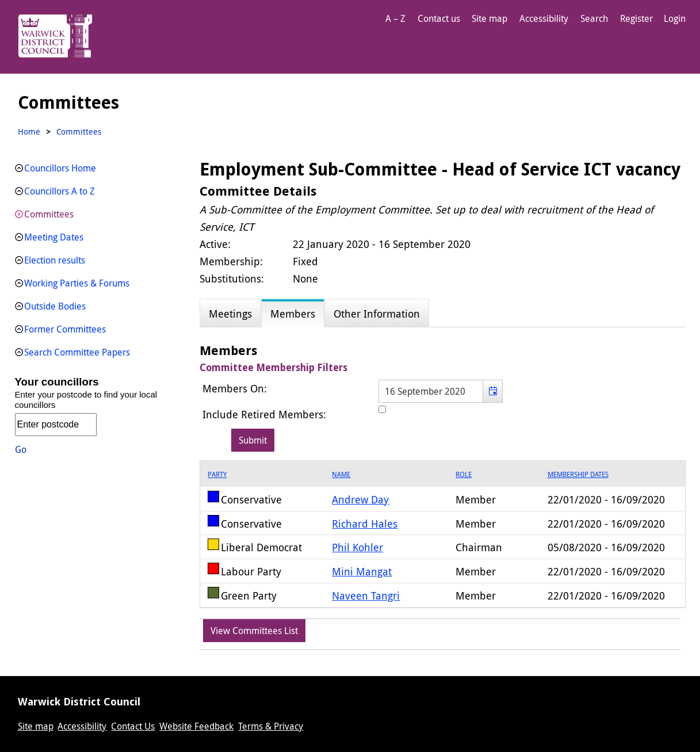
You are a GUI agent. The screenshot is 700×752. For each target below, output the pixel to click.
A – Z (395, 18)
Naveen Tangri (366, 596)
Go (21, 449)
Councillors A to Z (60, 191)
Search (594, 18)
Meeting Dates (54, 237)
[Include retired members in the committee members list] (382, 409)
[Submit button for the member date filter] (253, 440)
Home (29, 131)
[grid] (442, 534)
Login (675, 18)
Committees (49, 214)
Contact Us (133, 726)
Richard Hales (365, 524)
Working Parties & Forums (77, 283)
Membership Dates (578, 474)
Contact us (439, 18)
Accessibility (544, 18)
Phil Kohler (357, 547)
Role (464, 474)
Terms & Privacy (271, 726)
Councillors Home (60, 168)
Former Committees (65, 329)
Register (636, 18)
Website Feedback (196, 726)
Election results (55, 260)
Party (217, 474)
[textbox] (441, 391)
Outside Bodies (55, 306)
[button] (493, 391)
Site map (489, 18)
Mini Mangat (362, 571)
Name (341, 474)
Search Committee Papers (77, 352)
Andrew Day (360, 499)
